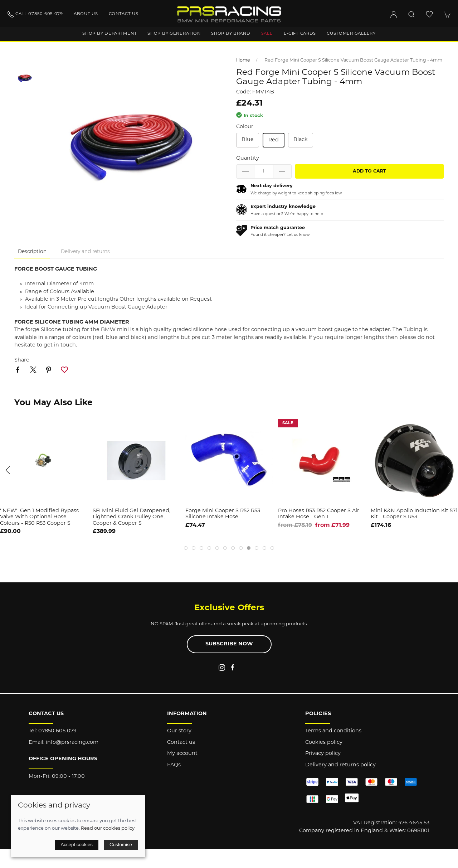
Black (301, 140)
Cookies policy (324, 743)
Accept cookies (77, 845)
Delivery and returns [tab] (85, 252)
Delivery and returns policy (340, 765)
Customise (121, 845)
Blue (248, 140)
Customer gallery (351, 34)
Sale (267, 34)
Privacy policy (323, 754)
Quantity (248, 158)
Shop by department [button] (109, 34)
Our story (179, 731)
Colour (245, 127)
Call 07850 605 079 (35, 14)
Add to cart (369, 171)
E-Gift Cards (300, 34)
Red (274, 140)
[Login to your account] (394, 14)
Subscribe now (229, 644)
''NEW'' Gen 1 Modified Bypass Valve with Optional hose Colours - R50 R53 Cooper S (39, 517)
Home (243, 60)
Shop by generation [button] (174, 34)
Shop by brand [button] (231, 34)
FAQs (174, 765)
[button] (411, 14)
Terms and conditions (333, 731)
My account (182, 754)
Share (22, 360)
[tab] (186, 548)
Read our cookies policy (108, 828)
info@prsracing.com (72, 743)
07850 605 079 (57, 731)
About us (86, 14)
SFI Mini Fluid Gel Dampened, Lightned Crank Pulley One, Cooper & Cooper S (131, 517)
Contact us (124, 14)
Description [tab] (32, 252)
